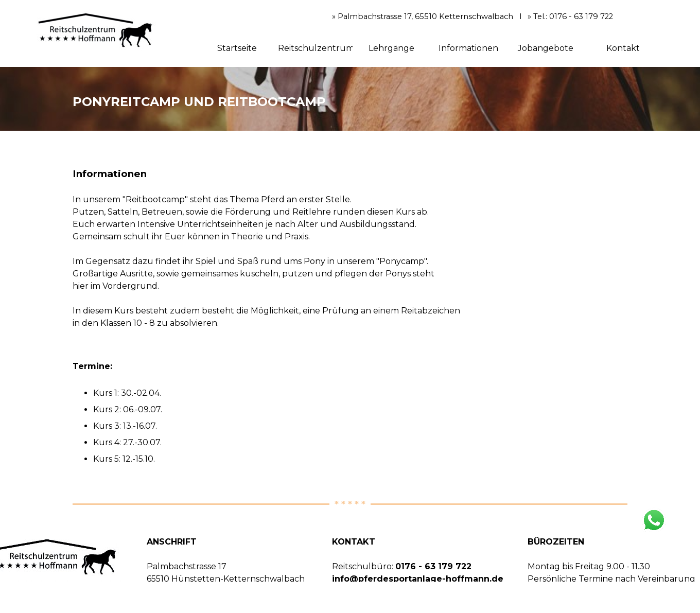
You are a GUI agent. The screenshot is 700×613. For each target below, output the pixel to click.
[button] (654, 512)
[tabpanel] (350, 99)
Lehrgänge (391, 48)
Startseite (237, 48)
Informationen (468, 48)
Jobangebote (546, 48)
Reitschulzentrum (316, 48)
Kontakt (623, 48)
